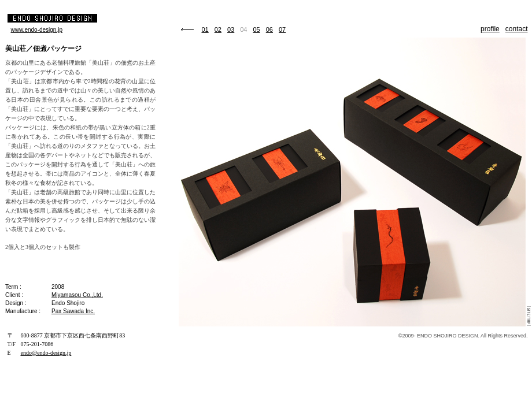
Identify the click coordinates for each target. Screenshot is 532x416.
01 (205, 29)
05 (257, 29)
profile (490, 29)
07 (282, 29)
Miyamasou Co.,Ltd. (77, 295)
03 (231, 29)
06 (269, 29)
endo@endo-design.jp (46, 353)
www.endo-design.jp (37, 30)
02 (218, 29)
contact (517, 29)
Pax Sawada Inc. (73, 311)
